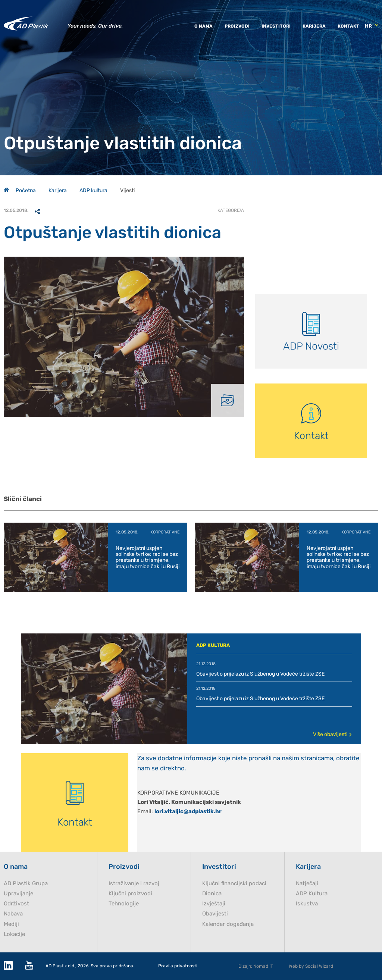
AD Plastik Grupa (26, 884)
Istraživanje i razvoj (134, 884)
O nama (203, 26)
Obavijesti (215, 914)
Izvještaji (214, 904)
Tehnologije (124, 904)
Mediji (11, 924)
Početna (20, 190)
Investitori (276, 26)
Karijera (314, 26)
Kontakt (348, 26)
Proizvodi (237, 26)
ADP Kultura (312, 894)
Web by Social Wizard (311, 966)
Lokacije (14, 934)
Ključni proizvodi (130, 894)
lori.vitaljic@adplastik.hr (188, 811)
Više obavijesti (333, 734)
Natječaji (307, 884)
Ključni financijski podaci (234, 884)
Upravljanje (18, 894)
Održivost (16, 904)
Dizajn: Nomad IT (256, 966)
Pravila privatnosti (178, 966)
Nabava (13, 914)
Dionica (212, 894)
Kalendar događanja (228, 924)
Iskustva (307, 904)
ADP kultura (93, 190)
